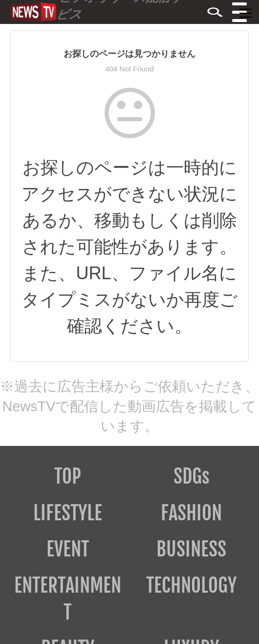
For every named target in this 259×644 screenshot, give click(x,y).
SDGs (192, 476)
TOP (68, 476)
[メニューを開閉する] (246, 13)
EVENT (68, 549)
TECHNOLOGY (191, 585)
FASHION (191, 513)
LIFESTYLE (68, 513)
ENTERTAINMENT (68, 599)
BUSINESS (191, 549)
